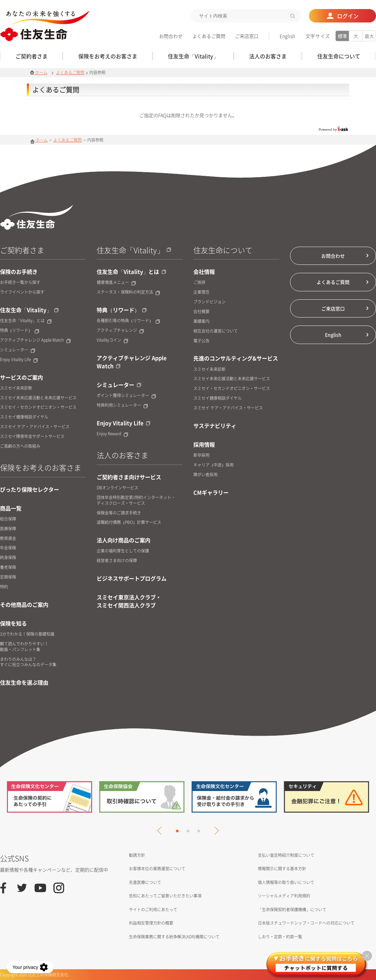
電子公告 (201, 341)
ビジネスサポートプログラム (132, 578)
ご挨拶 (199, 282)
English (287, 36)
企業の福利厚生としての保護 (123, 551)
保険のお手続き (19, 272)
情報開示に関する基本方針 (282, 869)
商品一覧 (11, 508)
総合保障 (8, 519)
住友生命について (223, 250)
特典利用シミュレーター (122, 405)
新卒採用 (201, 455)
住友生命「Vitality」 (29, 310)
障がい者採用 (205, 475)
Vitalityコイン (112, 340)
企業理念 (201, 292)
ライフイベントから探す (22, 292)
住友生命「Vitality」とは (26, 321)
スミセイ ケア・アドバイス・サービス (35, 427)
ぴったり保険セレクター (30, 489)
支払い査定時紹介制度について (286, 855)
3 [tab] (199, 831)
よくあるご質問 (209, 36)
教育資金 (8, 538)
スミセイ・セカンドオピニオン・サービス (38, 407)
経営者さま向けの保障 (117, 561)
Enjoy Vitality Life (19, 360)
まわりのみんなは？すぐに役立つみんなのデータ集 (28, 662)
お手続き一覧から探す (20, 282)
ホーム (39, 72)
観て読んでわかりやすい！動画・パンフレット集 (24, 647)
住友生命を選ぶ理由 (24, 682)
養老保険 (8, 567)
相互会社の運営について (216, 331)
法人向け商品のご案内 (124, 540)
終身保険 (8, 558)
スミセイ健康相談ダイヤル (24, 417)
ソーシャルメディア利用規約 (284, 896)
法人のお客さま (123, 455)
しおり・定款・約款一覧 (280, 937)
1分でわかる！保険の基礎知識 (27, 634)
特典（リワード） (19, 330)
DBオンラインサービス (117, 488)
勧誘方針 (137, 855)
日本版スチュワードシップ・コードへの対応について (306, 923)
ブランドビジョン (209, 302)
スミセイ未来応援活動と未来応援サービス (38, 398)
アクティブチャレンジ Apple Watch (35, 340)
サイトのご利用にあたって (153, 910)
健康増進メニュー (116, 282)
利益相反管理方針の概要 (151, 923)
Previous (161, 830)
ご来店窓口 (247, 36)
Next (215, 830)
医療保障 (8, 529)
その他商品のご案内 (24, 604)
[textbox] (246, 16)
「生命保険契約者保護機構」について (292, 910)
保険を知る (13, 623)
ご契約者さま (22, 250)
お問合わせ (171, 36)
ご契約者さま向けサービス (129, 477)
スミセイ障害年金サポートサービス (32, 436)
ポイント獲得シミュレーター (126, 396)
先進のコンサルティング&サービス (236, 358)
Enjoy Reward (112, 434)
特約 (4, 587)
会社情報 (204, 272)
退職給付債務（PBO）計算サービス (129, 522)
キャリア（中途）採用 (214, 465)
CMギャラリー (211, 492)
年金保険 (8, 548)
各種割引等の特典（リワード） (128, 321)
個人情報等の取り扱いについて (286, 882)
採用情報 (204, 444)
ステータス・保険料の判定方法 (128, 292)
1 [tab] (177, 831)
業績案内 (201, 321)
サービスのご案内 (21, 377)
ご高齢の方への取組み (20, 446)
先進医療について (145, 882)
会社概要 (201, 312)
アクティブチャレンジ (120, 330)
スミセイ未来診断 (16, 388)
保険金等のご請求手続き (119, 513)
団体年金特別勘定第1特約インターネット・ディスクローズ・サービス (136, 500)
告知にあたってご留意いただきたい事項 (165, 896)
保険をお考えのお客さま (41, 467)
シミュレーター (17, 350)
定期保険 (8, 577)
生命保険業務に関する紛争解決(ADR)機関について (174, 937)
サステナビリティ (215, 426)
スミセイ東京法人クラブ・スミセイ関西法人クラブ (129, 601)
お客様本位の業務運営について (157, 869)
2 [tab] (188, 831)
